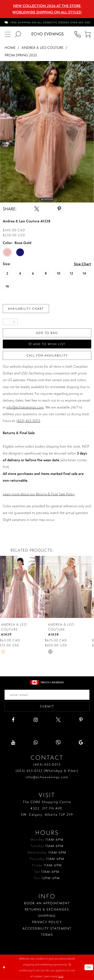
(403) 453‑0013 (47, 764)
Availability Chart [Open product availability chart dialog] (26, 309)
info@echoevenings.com (25, 407)
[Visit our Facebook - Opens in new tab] (13, 720)
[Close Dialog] (4, 967)
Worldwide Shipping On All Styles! (47, 12)
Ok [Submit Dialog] (89, 967)
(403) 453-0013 (28, 421)
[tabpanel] (47, 132)
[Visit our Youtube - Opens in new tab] (13, 742)
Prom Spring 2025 (21, 55)
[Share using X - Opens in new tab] (37, 209)
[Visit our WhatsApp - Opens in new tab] (36, 742)
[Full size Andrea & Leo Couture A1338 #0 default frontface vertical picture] (47, 132)
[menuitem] (47, 22)
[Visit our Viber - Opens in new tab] (58, 742)
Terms (47, 935)
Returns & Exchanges (47, 909)
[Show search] (18, 34)
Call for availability (47, 355)
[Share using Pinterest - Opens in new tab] (59, 209)
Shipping (47, 916)
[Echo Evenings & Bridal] (48, 34)
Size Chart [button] (83, 264)
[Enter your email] (47, 695)
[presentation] (23, 587)
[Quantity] (10, 322)
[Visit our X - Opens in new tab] (58, 720)
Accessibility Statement (47, 928)
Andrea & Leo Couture (43, 48)
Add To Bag (47, 333)
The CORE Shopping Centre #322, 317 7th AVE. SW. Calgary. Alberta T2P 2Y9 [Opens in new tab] (47, 808)
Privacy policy (47, 922)
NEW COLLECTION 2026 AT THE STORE (47, 6)
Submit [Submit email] (47, 706)
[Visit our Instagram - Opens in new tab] (36, 720)
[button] (88, 34)
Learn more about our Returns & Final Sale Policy (39, 494)
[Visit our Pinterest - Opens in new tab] (81, 720)
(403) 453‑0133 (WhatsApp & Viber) (47, 771)
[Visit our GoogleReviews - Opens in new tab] (81, 742)
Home (10, 48)
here (61, 976)
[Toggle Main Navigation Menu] (8, 34)
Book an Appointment (47, 903)
